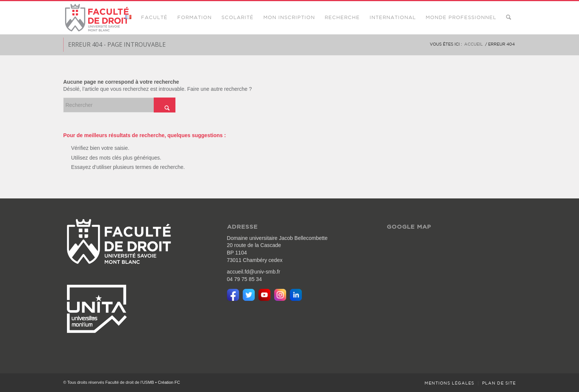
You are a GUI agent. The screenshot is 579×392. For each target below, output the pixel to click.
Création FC (169, 382)
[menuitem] (128, 18)
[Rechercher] (508, 18)
